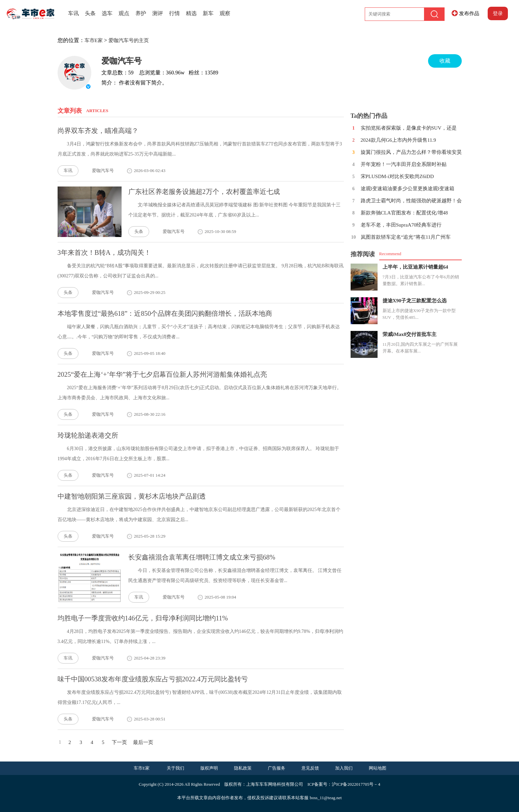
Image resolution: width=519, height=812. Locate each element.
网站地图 (378, 768)
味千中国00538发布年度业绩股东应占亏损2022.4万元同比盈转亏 (153, 679)
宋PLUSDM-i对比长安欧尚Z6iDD (397, 176)
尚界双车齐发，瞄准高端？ (98, 131)
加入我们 (344, 768)
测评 (158, 13)
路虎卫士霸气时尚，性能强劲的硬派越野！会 (411, 201)
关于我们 (175, 768)
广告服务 (277, 768)
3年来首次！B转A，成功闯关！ (104, 252)
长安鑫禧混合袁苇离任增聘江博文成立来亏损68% (202, 557)
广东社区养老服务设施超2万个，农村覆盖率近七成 (204, 192)
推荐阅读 (363, 254)
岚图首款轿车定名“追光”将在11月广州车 (406, 237)
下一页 (119, 742)
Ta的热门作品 (369, 116)
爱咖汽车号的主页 (129, 40)
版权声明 (209, 768)
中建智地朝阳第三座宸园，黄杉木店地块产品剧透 (132, 496)
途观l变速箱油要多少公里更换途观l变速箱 (408, 189)
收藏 (445, 61)
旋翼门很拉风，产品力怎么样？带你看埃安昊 (411, 152)
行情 (174, 13)
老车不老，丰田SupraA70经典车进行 (401, 225)
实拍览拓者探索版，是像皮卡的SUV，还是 (409, 128)
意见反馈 (310, 768)
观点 (124, 13)
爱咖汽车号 (122, 61)
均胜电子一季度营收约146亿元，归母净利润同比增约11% (143, 618)
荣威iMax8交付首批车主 (410, 334)
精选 (191, 13)
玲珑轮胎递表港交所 (88, 435)
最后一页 (143, 742)
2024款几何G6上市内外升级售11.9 (398, 140)
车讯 (73, 13)
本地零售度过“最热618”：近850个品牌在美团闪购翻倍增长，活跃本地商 (165, 313)
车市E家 (94, 40)
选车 (107, 13)
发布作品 (469, 13)
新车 (208, 13)
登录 (498, 13)
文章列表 (70, 111)
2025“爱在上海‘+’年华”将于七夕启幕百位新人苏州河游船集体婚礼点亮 (162, 374)
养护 (141, 13)
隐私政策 (243, 768)
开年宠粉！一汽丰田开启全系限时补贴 (404, 164)
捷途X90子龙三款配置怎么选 (415, 301)
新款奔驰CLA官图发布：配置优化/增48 (404, 213)
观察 (225, 13)
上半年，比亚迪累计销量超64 (415, 267)
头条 (90, 13)
